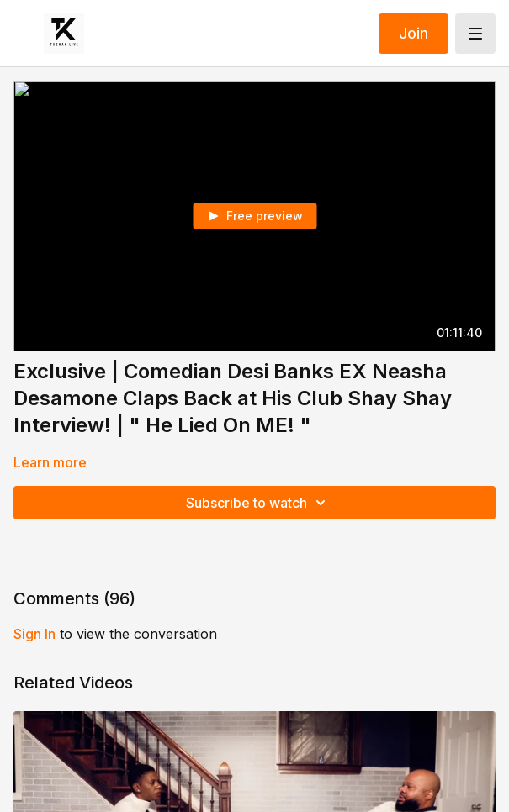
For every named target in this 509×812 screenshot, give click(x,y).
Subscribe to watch (258, 503)
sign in (34, 634)
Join (414, 33)
